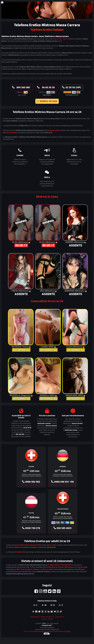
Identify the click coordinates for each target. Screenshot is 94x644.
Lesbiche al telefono (47, 569)
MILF (61, 39)
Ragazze (56, 39)
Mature (66, 39)
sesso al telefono (12, 133)
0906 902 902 (31, 482)
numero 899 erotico (66, 567)
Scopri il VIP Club (47, 102)
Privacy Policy (35, 617)
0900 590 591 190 (62, 482)
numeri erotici (54, 130)
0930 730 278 (31, 529)
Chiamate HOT (35, 545)
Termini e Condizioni (47, 617)
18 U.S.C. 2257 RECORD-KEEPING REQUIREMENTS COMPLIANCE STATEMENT (47, 632)
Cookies (44, 619)
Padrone (24, 569)
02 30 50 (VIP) (71, 88)
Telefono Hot (21, 552)
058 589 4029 (62, 529)
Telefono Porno (24, 545)
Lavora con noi (59, 617)
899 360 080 (21, 88)
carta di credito (82, 567)
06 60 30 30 (46, 88)
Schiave (36, 569)
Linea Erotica (50, 567)
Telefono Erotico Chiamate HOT (60, 565)
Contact (50, 619)
